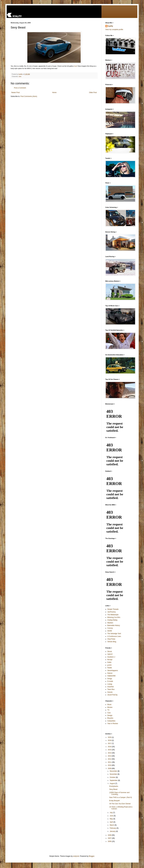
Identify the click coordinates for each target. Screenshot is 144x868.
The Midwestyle (113, 615)
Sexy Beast (113, 789)
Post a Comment (20, 88)
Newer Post (15, 93)
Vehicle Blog (112, 642)
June (112, 816)
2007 (110, 838)
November (114, 774)
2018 (110, 740)
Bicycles (110, 718)
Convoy (110, 628)
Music (109, 705)
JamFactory (112, 612)
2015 (110, 750)
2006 (110, 841)
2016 (110, 747)
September (114, 780)
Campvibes (111, 721)
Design (110, 715)
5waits (110, 668)
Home (54, 93)
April (112, 822)
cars (20, 76)
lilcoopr (110, 660)
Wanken (110, 623)
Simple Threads (113, 609)
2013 (110, 756)
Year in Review (113, 724)
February (113, 828)
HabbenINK (111, 676)
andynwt (76, 856)
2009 (110, 768)
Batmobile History (114, 625)
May (111, 819)
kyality (110, 26)
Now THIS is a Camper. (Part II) (121, 797)
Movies (110, 707)
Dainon (110, 673)
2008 (110, 835)
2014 (110, 753)
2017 (110, 743)
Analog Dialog (112, 620)
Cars (109, 713)
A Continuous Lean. (114, 636)
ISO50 (110, 631)
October (113, 777)
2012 (110, 759)
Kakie (109, 662)
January (113, 831)
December (114, 771)
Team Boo (111, 689)
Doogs (110, 679)
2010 (110, 765)
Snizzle (110, 692)
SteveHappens (113, 671)
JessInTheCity (112, 695)
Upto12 (110, 654)
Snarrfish (111, 687)
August (112, 783)
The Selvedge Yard (114, 634)
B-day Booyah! (115, 801)
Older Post (93, 93)
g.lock (109, 665)
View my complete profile (114, 30)
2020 (110, 737)
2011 (110, 762)
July (111, 813)
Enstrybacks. (114, 786)
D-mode (110, 681)
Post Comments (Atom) (29, 96)
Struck (110, 651)
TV (108, 710)
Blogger (92, 856)
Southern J (111, 657)
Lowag (110, 684)
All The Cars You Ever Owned (120, 804)
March (112, 825)
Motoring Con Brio (114, 617)
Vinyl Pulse (111, 639)
